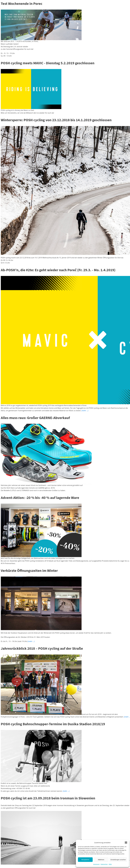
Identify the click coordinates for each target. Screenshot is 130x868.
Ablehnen (101, 860)
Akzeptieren (85, 860)
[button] (126, 843)
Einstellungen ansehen (118, 860)
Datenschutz (104, 864)
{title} (110, 864)
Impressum (96, 864)
